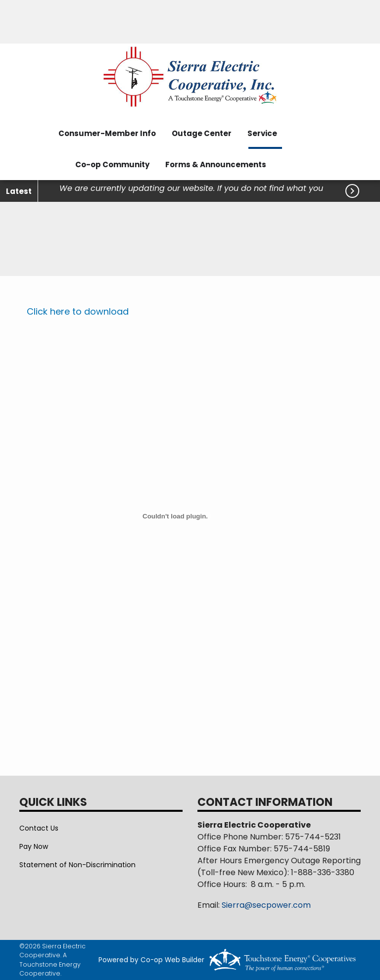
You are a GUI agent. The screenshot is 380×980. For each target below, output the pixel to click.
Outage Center (202, 133)
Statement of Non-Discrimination (77, 865)
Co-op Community (112, 164)
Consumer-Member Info (107, 133)
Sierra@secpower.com (266, 905)
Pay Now (34, 846)
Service (262, 133)
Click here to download (78, 311)
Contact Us (39, 828)
